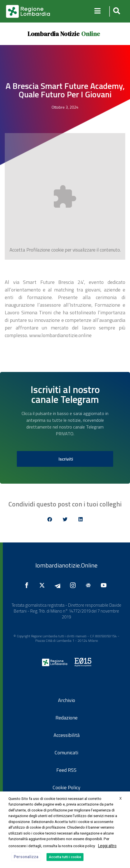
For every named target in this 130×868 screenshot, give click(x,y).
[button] (116, 11)
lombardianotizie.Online (66, 565)
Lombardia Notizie (54, 34)
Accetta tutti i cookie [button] (65, 857)
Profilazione (38, 250)
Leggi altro (107, 846)
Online (91, 34)
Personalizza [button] (26, 857)
